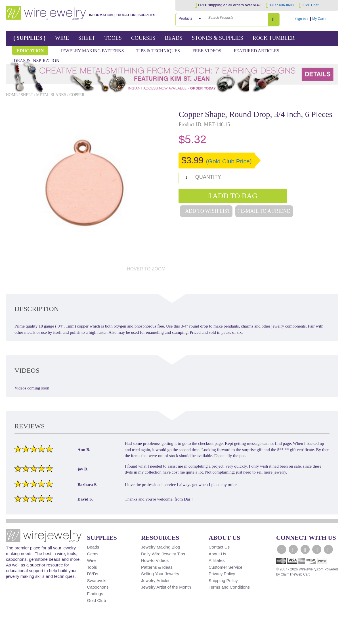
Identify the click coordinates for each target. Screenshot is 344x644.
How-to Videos (155, 560)
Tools (113, 38)
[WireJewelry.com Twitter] (293, 549)
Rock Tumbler (274, 38)
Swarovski (97, 581)
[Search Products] (273, 20)
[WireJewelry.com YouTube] (305, 549)
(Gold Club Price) (229, 161)
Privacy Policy (222, 574)
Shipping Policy (223, 581)
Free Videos (207, 51)
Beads (173, 38)
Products (185, 18)
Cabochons (98, 587)
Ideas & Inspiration (36, 61)
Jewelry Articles (156, 581)
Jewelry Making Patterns (92, 51)
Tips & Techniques (158, 51)
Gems (93, 554)
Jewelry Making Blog (161, 547)
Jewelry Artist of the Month (166, 587)
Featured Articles (256, 51)
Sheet (87, 38)
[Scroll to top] (13, 639)
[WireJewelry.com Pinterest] (328, 549)
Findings (95, 594)
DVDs (93, 574)
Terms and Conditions (229, 587)
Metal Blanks (51, 95)
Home (12, 95)
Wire (62, 38)
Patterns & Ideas (157, 567)
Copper (77, 95)
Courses (143, 38)
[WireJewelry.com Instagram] (317, 549)
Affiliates (217, 560)
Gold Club (97, 600)
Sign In (302, 19)
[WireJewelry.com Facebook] (282, 549)
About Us (217, 554)
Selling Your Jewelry (160, 574)
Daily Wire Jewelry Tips (163, 554)
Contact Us (219, 547)
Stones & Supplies (218, 38)
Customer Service (226, 567)
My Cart (324, 19)
